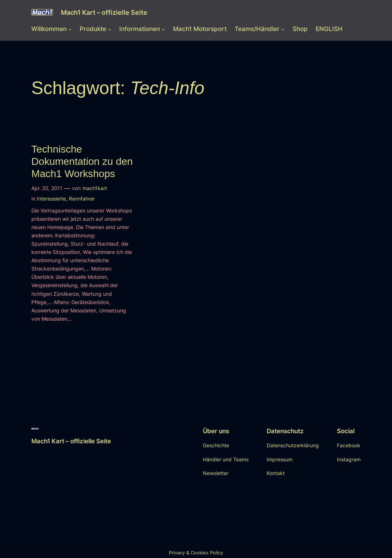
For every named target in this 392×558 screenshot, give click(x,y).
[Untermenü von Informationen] (163, 29)
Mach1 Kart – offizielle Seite (104, 12)
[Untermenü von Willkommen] (70, 29)
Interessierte (51, 199)
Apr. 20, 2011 (47, 188)
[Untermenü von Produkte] (110, 29)
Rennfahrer (82, 199)
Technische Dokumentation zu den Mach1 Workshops (82, 161)
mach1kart (95, 188)
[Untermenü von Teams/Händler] (283, 29)
